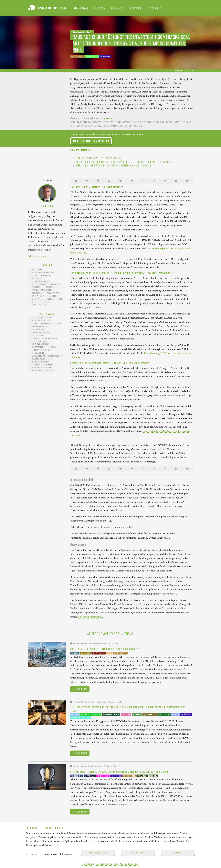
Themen (100, 8)
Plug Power (36, 269)
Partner (135, 8)
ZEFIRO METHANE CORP (39, 362)
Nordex (49, 299)
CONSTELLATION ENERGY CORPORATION (45, 324)
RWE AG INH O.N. (37, 329)
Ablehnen (178, 853)
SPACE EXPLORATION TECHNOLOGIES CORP (47, 356)
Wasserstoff (36, 278)
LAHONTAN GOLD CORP (39, 344)
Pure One (45, 302)
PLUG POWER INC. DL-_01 (40, 318)
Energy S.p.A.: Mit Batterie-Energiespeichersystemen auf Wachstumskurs (113, 165)
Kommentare (81, 8)
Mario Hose (106, 118)
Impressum (88, 864)
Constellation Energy (40, 275)
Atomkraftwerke (53, 293)
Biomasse (35, 287)
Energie (52, 296)
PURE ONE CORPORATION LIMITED (43, 338)
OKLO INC (52, 347)
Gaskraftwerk (37, 296)
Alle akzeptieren (98, 853)
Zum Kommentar (80, 689)
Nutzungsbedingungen (90, 617)
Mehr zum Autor (37, 256)
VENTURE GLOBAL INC (39, 327)
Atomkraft (35, 293)
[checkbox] (27, 854)
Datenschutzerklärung (107, 864)
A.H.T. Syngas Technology (41, 272)
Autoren (154, 8)
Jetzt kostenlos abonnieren (91, 141)
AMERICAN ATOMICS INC (40, 332)
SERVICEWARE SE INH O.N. (41, 368)
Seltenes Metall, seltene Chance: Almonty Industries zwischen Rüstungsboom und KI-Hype (119, 772)
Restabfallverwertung (41, 290)
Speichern (138, 853)
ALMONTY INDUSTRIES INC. (41, 359)
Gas (59, 299)
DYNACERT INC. (37, 347)
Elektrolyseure (37, 284)
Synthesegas (50, 287)
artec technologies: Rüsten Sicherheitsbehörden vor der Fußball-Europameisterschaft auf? (125, 162)
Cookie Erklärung (129, 864)
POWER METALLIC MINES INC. (42, 370)
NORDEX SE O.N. (37, 335)
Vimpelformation (38, 305)
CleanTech (54, 284)
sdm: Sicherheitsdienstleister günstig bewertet (101, 158)
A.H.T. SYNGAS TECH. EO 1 (41, 321)
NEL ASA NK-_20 (37, 353)
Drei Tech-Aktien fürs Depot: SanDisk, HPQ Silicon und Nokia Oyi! (105, 649)
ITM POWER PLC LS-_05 (40, 350)
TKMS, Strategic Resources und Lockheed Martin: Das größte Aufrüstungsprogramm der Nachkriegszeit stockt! (128, 709)
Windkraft (35, 299)
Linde (33, 302)
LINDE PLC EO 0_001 (38, 341)
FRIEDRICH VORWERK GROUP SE (43, 365)
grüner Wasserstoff (40, 281)
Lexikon (117, 8)
